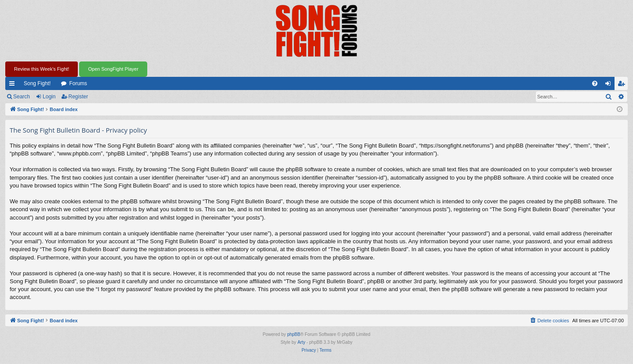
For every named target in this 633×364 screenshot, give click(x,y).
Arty (302, 342)
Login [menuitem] (610, 85)
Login (49, 97)
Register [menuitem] (623, 85)
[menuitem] (595, 83)
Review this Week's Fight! (42, 69)
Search (22, 97)
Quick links (14, 85)
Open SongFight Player (113, 69)
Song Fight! (37, 83)
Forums (78, 83)
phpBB (294, 334)
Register (78, 97)
